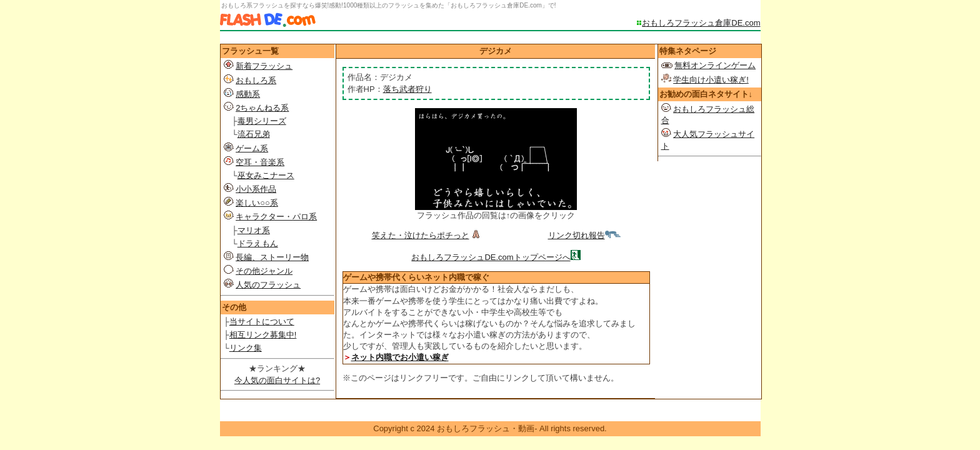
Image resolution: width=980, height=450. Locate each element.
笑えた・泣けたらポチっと (427, 235)
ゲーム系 (252, 148)
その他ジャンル (264, 271)
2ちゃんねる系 (262, 108)
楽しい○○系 (257, 203)
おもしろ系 (256, 80)
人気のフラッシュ (268, 285)
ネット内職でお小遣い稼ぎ (400, 357)
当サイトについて (262, 322)
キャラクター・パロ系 (276, 217)
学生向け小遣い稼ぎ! (711, 80)
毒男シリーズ (262, 121)
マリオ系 (254, 230)
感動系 (248, 94)
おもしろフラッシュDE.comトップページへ (491, 257)
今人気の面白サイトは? (277, 380)
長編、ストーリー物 (272, 257)
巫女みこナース (266, 175)
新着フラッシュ (264, 66)
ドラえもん (258, 243)
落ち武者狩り (407, 89)
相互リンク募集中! (263, 335)
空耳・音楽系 (260, 162)
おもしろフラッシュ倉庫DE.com (701, 23)
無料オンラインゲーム (715, 65)
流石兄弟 (254, 134)
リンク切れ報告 (584, 235)
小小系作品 (256, 189)
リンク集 (246, 348)
